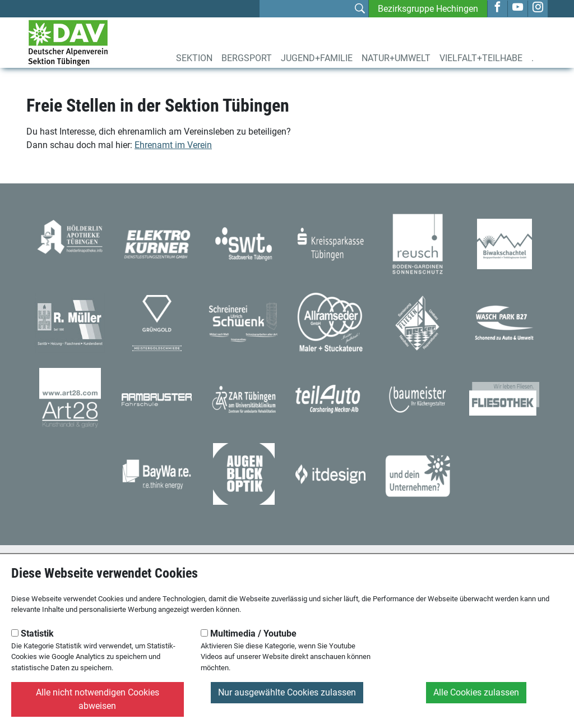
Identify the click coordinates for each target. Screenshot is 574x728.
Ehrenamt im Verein (173, 145)
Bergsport (247, 58)
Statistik (33, 633)
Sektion (194, 58)
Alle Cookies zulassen (476, 692)
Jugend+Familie (317, 58)
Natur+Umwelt (396, 58)
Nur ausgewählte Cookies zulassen (287, 692)
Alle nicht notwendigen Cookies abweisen (98, 699)
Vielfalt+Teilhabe (481, 58)
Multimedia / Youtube (249, 633)
